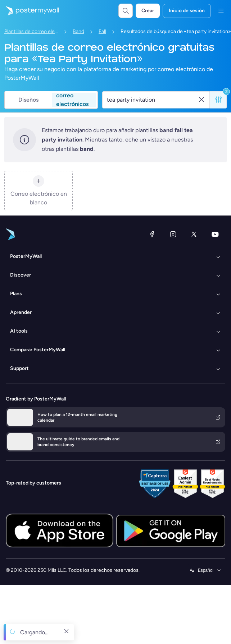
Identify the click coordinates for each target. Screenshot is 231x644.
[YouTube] (215, 234)
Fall (102, 31)
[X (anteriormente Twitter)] (194, 234)
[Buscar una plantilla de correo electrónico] (152, 100)
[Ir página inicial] (30, 11)
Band (78, 31)
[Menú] (221, 11)
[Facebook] (152, 234)
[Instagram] (173, 234)
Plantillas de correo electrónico (31, 31)
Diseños (28, 100)
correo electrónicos (72, 100)
